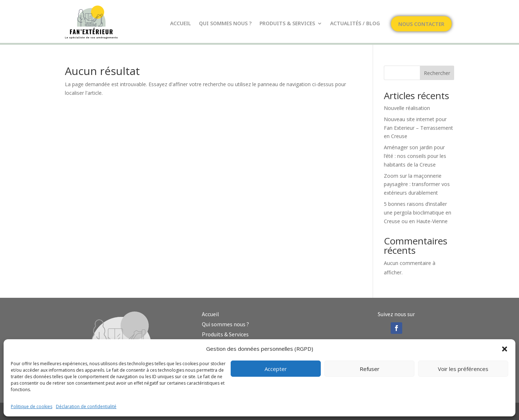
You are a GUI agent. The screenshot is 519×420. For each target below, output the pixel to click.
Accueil (181, 24)
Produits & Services (287, 24)
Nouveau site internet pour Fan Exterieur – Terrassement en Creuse (418, 128)
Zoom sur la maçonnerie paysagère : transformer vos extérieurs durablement (417, 184)
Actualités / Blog (355, 24)
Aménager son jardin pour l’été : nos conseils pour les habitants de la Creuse (415, 156)
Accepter (276, 369)
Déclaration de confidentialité (86, 406)
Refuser (370, 369)
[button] (505, 349)
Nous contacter (421, 25)
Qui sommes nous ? (225, 24)
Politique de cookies (32, 406)
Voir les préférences (463, 369)
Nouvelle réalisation (407, 108)
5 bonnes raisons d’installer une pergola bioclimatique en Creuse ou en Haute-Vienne (418, 213)
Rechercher (437, 73)
